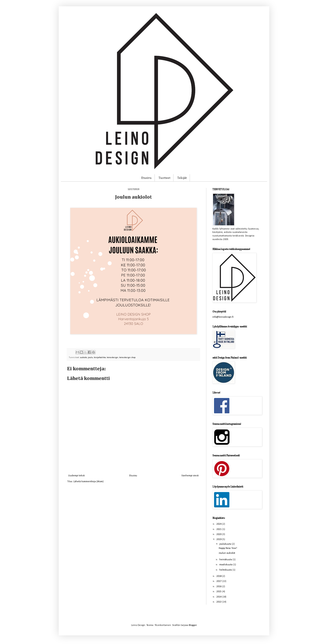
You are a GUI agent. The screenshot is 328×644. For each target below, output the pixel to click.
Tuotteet (164, 178)
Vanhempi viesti (190, 476)
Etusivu (146, 178)
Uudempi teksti (77, 476)
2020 (219, 534)
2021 (219, 529)
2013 (219, 602)
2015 (219, 592)
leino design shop (127, 358)
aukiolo (84, 358)
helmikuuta (226, 570)
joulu (90, 358)
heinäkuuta (226, 560)
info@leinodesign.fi (223, 317)
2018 (219, 576)
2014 (219, 597)
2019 (219, 539)
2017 (219, 581)
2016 (219, 587)
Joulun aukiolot (227, 553)
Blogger (193, 625)
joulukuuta (226, 544)
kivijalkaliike (100, 358)
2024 (219, 524)
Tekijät (182, 178)
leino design (112, 358)
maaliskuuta (226, 565)
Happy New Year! (228, 548)
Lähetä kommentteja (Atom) (89, 482)
